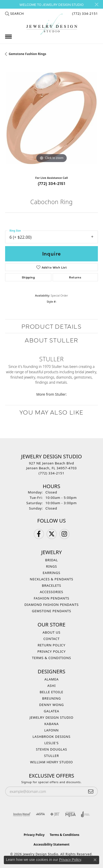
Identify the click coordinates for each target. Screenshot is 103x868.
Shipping (28, 277)
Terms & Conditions (52, 658)
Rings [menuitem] (52, 566)
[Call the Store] (52, 473)
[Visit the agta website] (40, 814)
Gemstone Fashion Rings (27, 54)
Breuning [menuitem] (52, 698)
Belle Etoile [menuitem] (51, 692)
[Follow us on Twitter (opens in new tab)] (52, 534)
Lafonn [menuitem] (52, 730)
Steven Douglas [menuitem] (52, 749)
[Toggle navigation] (8, 37)
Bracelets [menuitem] (52, 585)
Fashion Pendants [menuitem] (52, 598)
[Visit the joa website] (85, 814)
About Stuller (52, 340)
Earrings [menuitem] (52, 573)
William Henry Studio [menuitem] (52, 762)
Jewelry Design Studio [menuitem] (52, 717)
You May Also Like (52, 412)
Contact (52, 639)
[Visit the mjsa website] (70, 814)
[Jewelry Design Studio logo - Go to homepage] (52, 24)
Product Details (52, 326)
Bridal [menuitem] (51, 560)
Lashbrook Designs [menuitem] (52, 737)
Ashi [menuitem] (52, 686)
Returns (75, 277)
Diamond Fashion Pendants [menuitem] (51, 605)
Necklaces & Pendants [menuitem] (52, 579)
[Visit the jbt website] (55, 814)
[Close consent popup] (95, 860)
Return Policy (52, 645)
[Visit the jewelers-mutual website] (22, 814)
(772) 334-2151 (52, 183)
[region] (52, 118)
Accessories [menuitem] (52, 592)
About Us (51, 632)
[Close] (96, 4)
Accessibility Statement (51, 844)
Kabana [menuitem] (51, 724)
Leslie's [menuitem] (51, 743)
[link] (84, 14)
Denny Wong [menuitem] (52, 705)
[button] (14, 14)
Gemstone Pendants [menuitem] (52, 611)
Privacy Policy (52, 651)
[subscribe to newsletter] (91, 791)
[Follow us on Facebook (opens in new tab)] (39, 534)
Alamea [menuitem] (52, 679)
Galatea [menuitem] (51, 711)
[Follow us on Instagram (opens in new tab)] (64, 534)
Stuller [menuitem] (51, 756)
